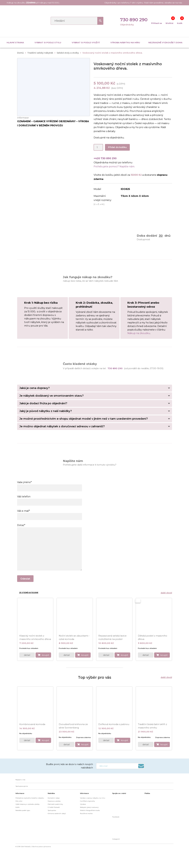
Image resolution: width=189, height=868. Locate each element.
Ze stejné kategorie (29, 593)
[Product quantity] (98, 147)
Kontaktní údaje (54, 798)
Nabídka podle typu (23, 810)
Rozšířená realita (86, 813)
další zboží (166, 593)
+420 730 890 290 (105, 158)
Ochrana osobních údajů (57, 813)
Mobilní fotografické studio (90, 810)
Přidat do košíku (117, 147)
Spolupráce (52, 810)
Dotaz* (50, 527)
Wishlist (169, 23)
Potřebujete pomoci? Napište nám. (114, 167)
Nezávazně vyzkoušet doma (165, 42)
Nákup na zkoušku (139, 333)
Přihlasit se (157, 23)
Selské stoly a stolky (68, 53)
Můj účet (19, 801)
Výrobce (83, 804)
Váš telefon (50, 499)
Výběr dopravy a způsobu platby (27, 804)
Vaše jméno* (50, 485)
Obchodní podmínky (55, 804)
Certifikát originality (87, 801)
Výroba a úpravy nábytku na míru (93, 798)
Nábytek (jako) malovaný (89, 807)
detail (27, 655)
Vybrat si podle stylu (48, 42)
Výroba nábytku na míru (125, 42)
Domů (20, 53)
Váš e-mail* (50, 514)
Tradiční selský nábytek (40, 53)
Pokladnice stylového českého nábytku (30, 798)
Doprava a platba (54, 801)
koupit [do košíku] (45, 655)
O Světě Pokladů (54, 807)
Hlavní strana (15, 42)
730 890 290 (134, 20)
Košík (180, 23)
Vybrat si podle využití (86, 42)
